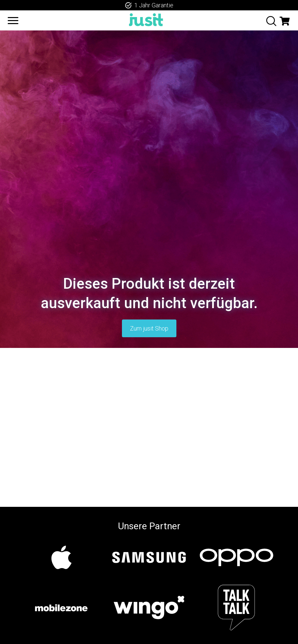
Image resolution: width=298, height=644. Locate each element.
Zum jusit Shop (149, 328)
